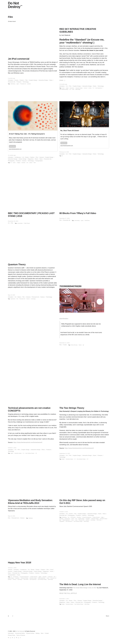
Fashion (22, 80)
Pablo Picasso (27, 223)
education (61, 519)
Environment (67, 519)
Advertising (13, 84)
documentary (20, 223)
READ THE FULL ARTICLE (68, 593)
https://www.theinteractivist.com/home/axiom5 (28, 442)
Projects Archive (30, 633)
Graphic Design (33, 80)
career (14, 163)
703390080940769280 (70, 286)
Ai (11, 163)
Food (52, 570)
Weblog (38, 633)
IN (9, 638)
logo (60, 520)
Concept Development (87, 517)
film (17, 299)
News (41, 159)
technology (33, 299)
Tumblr (65, 345)
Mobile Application (66, 520)
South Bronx (87, 221)
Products (19, 82)
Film (27, 80)
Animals (10, 570)
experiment (13, 299)
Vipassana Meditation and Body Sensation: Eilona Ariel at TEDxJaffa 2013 (30, 502)
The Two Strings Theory (72, 408)
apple (18, 84)
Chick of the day (74, 345)
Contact (47, 633)
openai (31, 163)
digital (67, 88)
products (29, 84)
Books (27, 157)
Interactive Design (43, 80)
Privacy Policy (12, 635)
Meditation (31, 518)
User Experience (99, 88)
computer (23, 163)
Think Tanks (99, 520)
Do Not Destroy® (20, 631)
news (76, 520)
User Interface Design (64, 89)
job (27, 163)
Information (11, 633)
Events (16, 80)
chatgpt (18, 163)
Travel (19, 575)
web (73, 89)
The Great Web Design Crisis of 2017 (85, 588)
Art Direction (73, 517)
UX (70, 89)
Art (67, 86)
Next (107, 616)
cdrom (63, 88)
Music (51, 80)
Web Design (78, 89)
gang (82, 221)
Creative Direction (96, 517)
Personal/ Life (12, 82)
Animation (11, 80)
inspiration (88, 519)
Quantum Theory (17, 264)
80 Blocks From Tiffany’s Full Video (78, 213)
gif (84, 345)
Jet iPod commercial (19, 59)
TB (17, 638)
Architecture (18, 157)
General (42, 157)
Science (24, 161)
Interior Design (23, 159)
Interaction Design (95, 519)
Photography (11, 161)
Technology (26, 82)
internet (85, 88)
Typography (62, 521)
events (73, 519)
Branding (79, 517)
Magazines (31, 159)
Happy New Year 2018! (20, 563)
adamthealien (64, 319)
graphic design (81, 519)
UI (93, 88)
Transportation (39, 161)
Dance (80, 345)
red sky (90, 88)
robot (35, 163)
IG (12, 638)
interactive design (79, 88)
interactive (72, 88)
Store (42, 633)
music (73, 520)
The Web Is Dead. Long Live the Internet (80, 584)
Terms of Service (21, 635)
